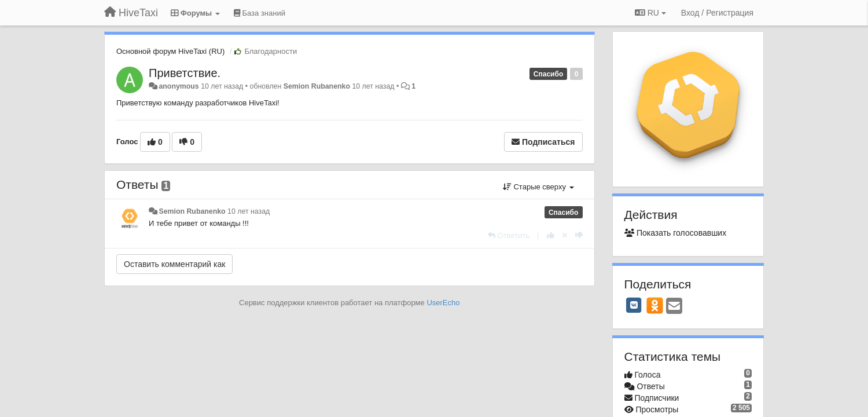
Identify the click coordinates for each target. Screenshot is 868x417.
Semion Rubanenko (317, 86)
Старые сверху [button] (538, 187)
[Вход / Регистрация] (717, 13)
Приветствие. (185, 73)
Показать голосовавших (676, 233)
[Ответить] (509, 235)
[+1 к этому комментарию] (551, 235)
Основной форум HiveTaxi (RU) (170, 51)
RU (650, 13)
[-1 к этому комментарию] (579, 235)
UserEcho (443, 303)
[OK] (655, 305)
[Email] (674, 307)
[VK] (634, 305)
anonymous (179, 86)
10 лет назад (249, 211)
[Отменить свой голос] (565, 235)
